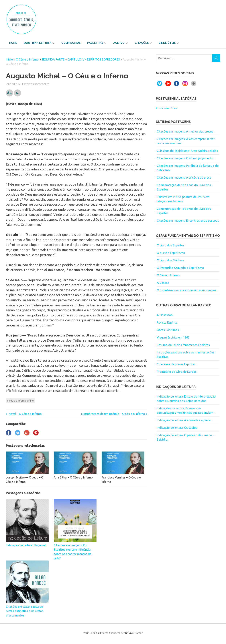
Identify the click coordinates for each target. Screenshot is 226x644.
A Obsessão (165, 315)
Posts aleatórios (167, 108)
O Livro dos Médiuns (170, 260)
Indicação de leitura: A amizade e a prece (184, 420)
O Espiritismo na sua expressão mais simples (186, 290)
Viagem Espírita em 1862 (173, 337)
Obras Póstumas (168, 330)
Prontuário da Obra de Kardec (177, 372)
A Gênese (163, 283)
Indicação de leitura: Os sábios (177, 428)
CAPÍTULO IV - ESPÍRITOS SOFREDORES (94, 59)
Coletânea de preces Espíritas (176, 364)
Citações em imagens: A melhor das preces (185, 131)
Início (9, 59)
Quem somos (71, 43)
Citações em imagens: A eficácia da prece (184, 178)
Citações (142, 43)
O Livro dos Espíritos (171, 245)
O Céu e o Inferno (27, 59)
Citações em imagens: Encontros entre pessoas (188, 221)
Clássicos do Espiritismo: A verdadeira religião (187, 151)
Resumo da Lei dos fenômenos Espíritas (183, 345)
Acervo (119, 43)
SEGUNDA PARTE (53, 59)
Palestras (95, 43)
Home (13, 43)
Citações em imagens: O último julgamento (185, 158)
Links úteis (167, 43)
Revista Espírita (167, 322)
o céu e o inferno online (20, 401)
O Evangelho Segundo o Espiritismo (180, 268)
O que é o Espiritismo (171, 253)
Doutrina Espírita (38, 43)
